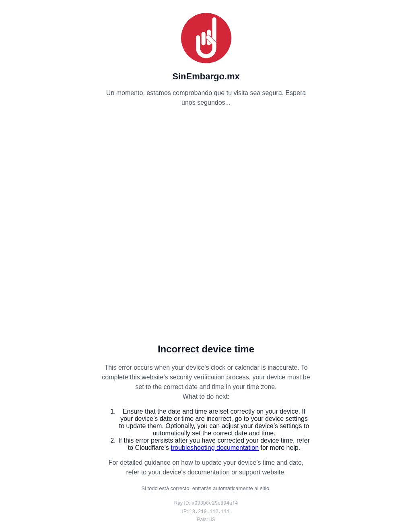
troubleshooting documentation (215, 448)
